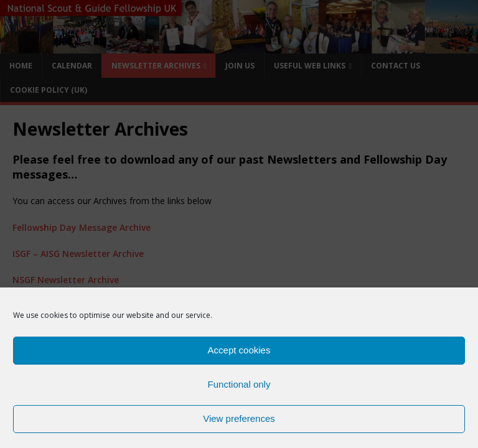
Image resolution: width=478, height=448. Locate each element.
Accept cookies (239, 354)
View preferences (239, 423)
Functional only (239, 389)
